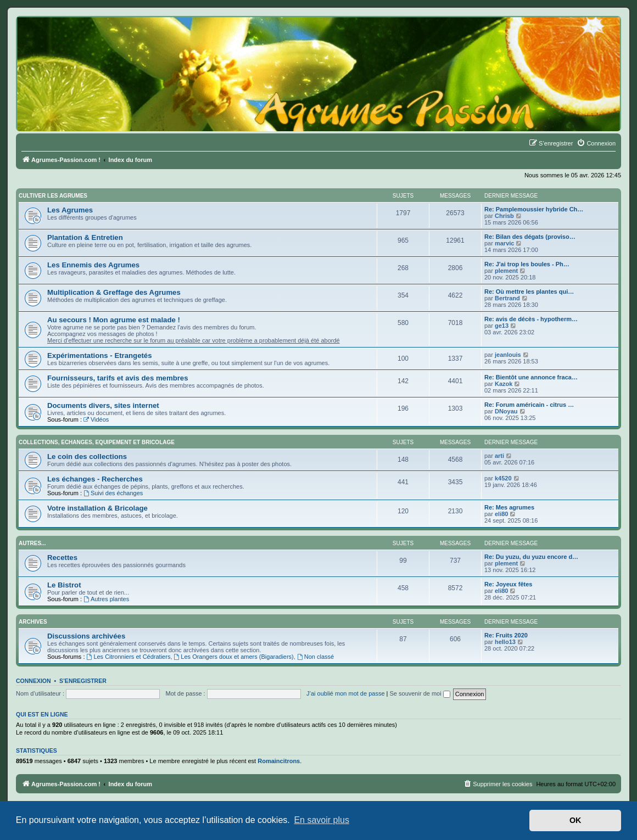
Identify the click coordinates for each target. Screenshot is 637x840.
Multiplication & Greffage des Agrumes (114, 292)
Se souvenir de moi (420, 693)
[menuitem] (596, 143)
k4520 (503, 478)
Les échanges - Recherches (95, 479)
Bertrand (507, 298)
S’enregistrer (83, 681)
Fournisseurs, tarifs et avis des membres (118, 378)
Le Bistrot (64, 585)
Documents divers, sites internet (103, 405)
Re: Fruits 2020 (506, 635)
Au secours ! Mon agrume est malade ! (114, 320)
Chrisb (504, 216)
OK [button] (575, 820)
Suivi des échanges (113, 493)
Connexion (33, 681)
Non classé (315, 657)
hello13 (505, 642)
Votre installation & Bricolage (97, 508)
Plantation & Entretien (85, 237)
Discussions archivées (86, 636)
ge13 (502, 326)
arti (499, 456)
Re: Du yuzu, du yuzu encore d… (531, 557)
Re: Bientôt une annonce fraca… (531, 377)
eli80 (501, 514)
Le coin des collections (87, 457)
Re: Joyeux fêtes (508, 584)
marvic (504, 243)
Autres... (32, 543)
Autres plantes (106, 599)
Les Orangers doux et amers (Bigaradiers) (234, 657)
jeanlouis (508, 355)
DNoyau (506, 411)
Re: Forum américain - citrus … (529, 405)
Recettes (62, 558)
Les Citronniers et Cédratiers (129, 657)
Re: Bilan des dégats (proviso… (530, 237)
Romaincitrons (279, 761)
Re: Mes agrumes (509, 507)
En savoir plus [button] (322, 820)
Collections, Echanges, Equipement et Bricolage (97, 442)
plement (506, 271)
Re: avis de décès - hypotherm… (531, 319)
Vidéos (96, 419)
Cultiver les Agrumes (53, 196)
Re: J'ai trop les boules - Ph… (527, 264)
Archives (33, 622)
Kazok (504, 384)
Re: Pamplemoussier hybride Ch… (534, 209)
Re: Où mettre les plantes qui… (529, 292)
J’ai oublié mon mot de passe (345, 693)
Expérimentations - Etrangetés (100, 355)
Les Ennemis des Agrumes (93, 265)
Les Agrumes (70, 210)
